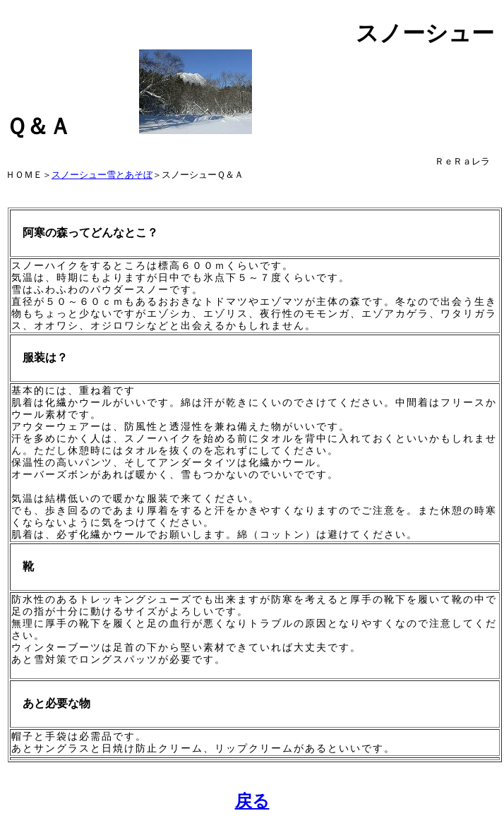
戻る (252, 801)
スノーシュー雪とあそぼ (102, 175)
